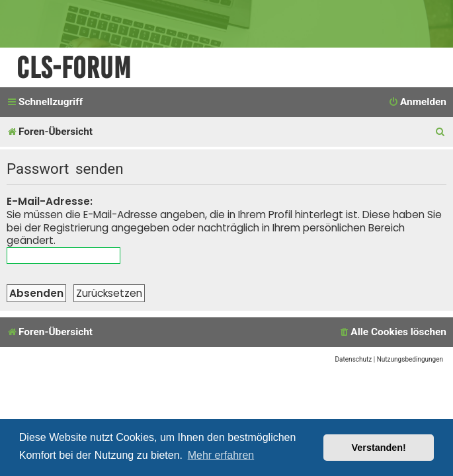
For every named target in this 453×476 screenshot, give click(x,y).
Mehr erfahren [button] (221, 455)
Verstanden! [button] (379, 448)
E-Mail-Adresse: (50, 201)
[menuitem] (417, 102)
